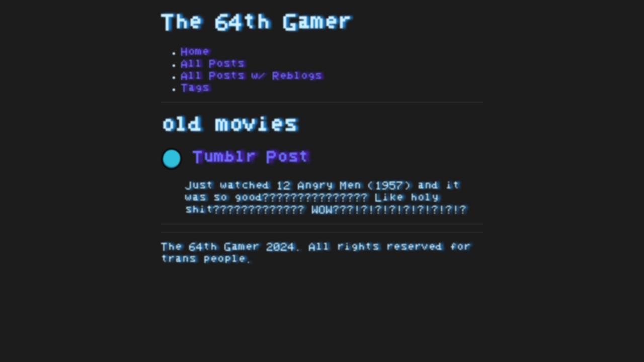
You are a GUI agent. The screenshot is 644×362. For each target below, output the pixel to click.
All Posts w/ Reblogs (252, 76)
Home (195, 52)
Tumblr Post (235, 157)
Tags (195, 88)
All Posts (213, 64)
